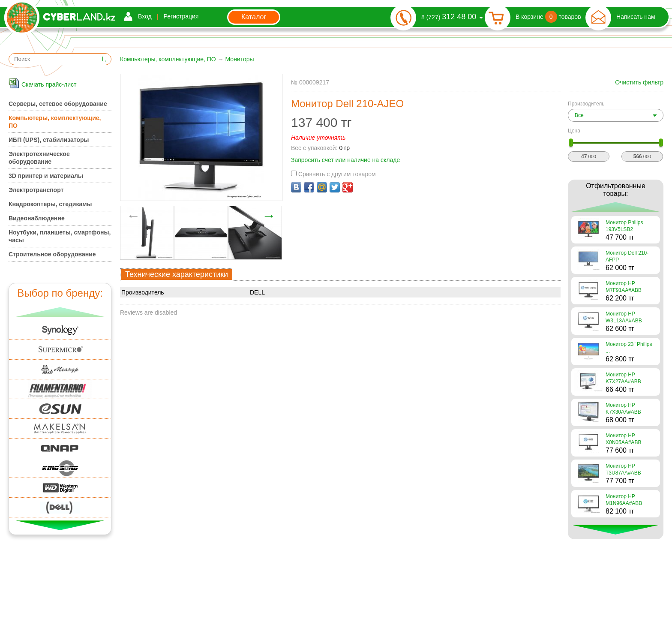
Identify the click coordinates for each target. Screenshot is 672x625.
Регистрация (181, 16)
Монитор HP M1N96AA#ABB (624, 500)
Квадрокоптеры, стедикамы (50, 204)
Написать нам (636, 17)
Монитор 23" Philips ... (629, 348)
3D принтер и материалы (46, 176)
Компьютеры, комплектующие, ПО (168, 59)
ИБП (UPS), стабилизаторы (49, 140)
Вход (145, 16)
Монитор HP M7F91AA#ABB (624, 287)
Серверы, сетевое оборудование (58, 104)
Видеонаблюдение (37, 218)
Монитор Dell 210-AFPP (627, 256)
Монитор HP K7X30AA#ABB (623, 409)
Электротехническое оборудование (39, 158)
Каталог (254, 17)
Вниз (60, 525)
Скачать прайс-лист (49, 84)
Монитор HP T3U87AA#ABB (623, 469)
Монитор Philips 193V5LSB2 (624, 226)
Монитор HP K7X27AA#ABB (623, 378)
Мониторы (240, 59)
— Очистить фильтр (635, 82)
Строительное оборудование (52, 254)
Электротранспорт (36, 190)
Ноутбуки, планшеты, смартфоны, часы (60, 236)
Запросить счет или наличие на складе (345, 160)
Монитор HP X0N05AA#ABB (623, 439)
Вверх (60, 312)
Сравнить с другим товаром (333, 174)
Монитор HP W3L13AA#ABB (624, 317)
